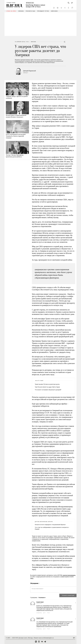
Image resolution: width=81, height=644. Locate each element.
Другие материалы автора (44, 522)
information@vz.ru (48, 638)
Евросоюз (54, 11)
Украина (21, 11)
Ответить (39, 613)
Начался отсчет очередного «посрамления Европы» (50, 525)
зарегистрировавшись (69, 575)
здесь (32, 578)
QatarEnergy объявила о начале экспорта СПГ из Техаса (35, 6)
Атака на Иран (11, 11)
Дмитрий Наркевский (29, 71)
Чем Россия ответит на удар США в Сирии (47, 387)
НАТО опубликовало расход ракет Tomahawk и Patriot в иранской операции (16, 136)
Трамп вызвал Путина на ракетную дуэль (47, 384)
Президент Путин (43, 11)
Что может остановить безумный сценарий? (48, 390)
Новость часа (30, 3)
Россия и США (30, 11)
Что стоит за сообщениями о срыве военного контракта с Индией (52, 528)
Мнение (34, 42)
